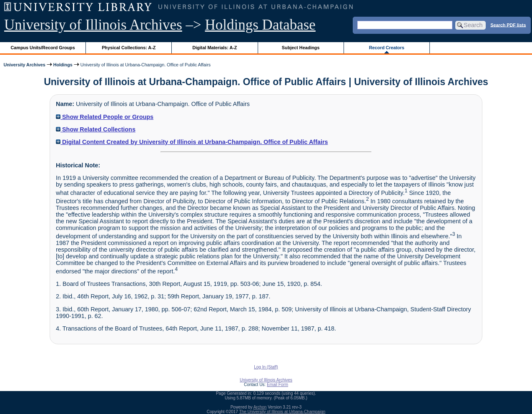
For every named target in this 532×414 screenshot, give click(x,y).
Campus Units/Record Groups (43, 48)
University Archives (24, 65)
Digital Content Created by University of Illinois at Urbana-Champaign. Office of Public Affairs (192, 142)
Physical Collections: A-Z (129, 48)
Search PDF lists (508, 25)
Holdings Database (260, 25)
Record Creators (387, 48)
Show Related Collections (96, 129)
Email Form (277, 385)
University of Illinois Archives (93, 25)
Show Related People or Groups (105, 117)
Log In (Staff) (266, 367)
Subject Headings (301, 48)
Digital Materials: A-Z (215, 48)
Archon (260, 407)
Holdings (63, 65)
